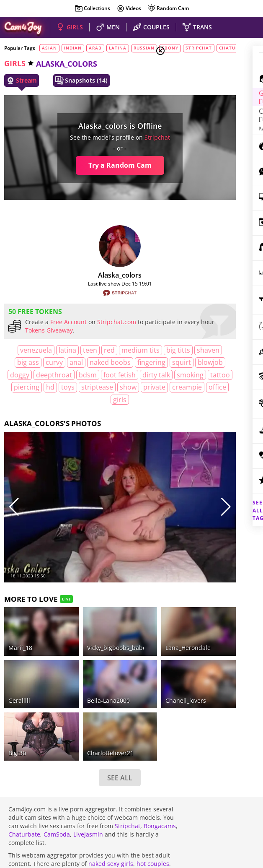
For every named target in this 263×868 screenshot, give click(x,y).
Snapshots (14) (81, 81)
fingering (73, 375)
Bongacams (160, 742)
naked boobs (32, 375)
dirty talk (25, 400)
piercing (118, 400)
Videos (129, 8)
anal (134, 362)
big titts (27, 362)
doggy (25, 387)
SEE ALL (78, 694)
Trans (192, 124)
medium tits (129, 350)
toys (15, 412)
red (98, 350)
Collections (92, 8)
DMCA (243, 791)
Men (190, 114)
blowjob (132, 375)
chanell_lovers (130, 634)
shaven (57, 362)
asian (49, 48)
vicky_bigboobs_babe (89, 600)
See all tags (216, 496)
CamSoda (57, 750)
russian (144, 48)
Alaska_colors (78, 275)
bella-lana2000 (80, 634)
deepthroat (59, 387)
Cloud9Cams (240, 797)
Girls (192, 93)
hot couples (153, 780)
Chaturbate (24, 750)
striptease (44, 412)
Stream (22, 81)
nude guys (23, 788)
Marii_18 (20, 600)
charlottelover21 (82, 669)
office (68, 424)
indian (73, 48)
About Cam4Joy (212, 791)
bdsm (93, 387)
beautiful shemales (79, 788)
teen (78, 350)
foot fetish (125, 387)
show (75, 412)
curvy (112, 362)
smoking (59, 400)
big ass (86, 362)
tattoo (89, 400)
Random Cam (168, 8)
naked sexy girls (111, 780)
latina (118, 48)
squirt (104, 375)
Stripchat (128, 742)
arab (95, 48)
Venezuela (24, 350)
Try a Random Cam (78, 165)
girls (15, 63)
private (101, 412)
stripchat (115, 137)
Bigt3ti (17, 669)
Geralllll (19, 634)
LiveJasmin (88, 750)
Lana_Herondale (132, 600)
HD (142, 400)
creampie (134, 412)
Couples (196, 103)
